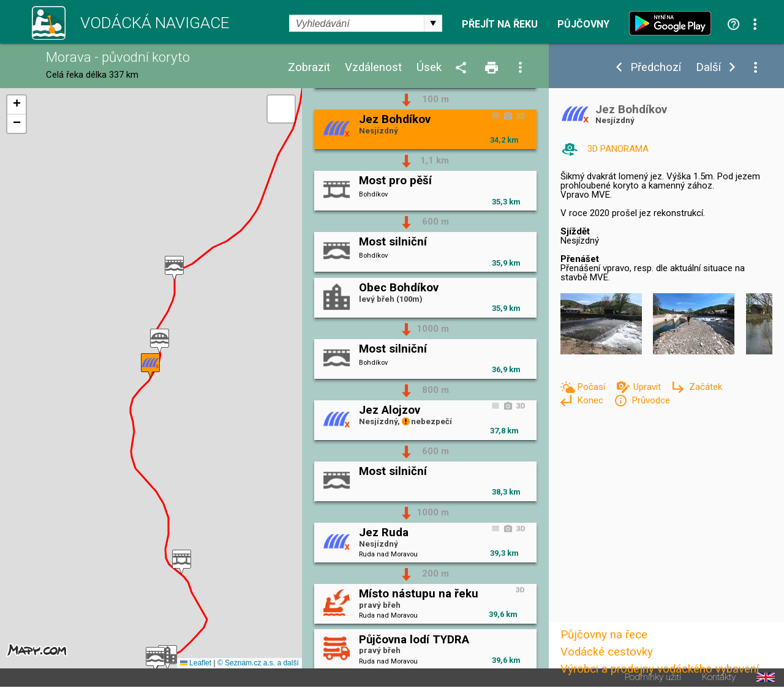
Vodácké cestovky (607, 652)
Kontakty (719, 677)
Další (708, 68)
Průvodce (651, 400)
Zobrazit (309, 68)
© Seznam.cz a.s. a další (258, 663)
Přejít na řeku (500, 24)
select (433, 23)
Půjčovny (583, 24)
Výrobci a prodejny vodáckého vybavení (660, 669)
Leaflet (196, 663)
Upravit (648, 387)
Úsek (429, 68)
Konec (591, 400)
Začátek (706, 387)
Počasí (592, 387)
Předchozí (656, 68)
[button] (174, 268)
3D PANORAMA (618, 149)
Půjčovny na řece (604, 635)
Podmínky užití (653, 677)
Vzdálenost (373, 68)
